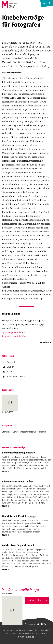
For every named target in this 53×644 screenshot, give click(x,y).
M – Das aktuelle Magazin (23, 590)
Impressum (7, 630)
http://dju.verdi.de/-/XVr (15, 336)
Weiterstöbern (35, 601)
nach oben (44, 342)
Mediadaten (21, 630)
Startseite (6, 432)
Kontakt (44, 630)
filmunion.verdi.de (26, 637)
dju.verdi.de (42, 634)
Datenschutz (9, 634)
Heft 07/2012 (10, 404)
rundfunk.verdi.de (26, 634)
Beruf (15, 432)
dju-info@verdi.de (11, 332)
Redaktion (34, 630)
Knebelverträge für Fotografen (33, 432)
